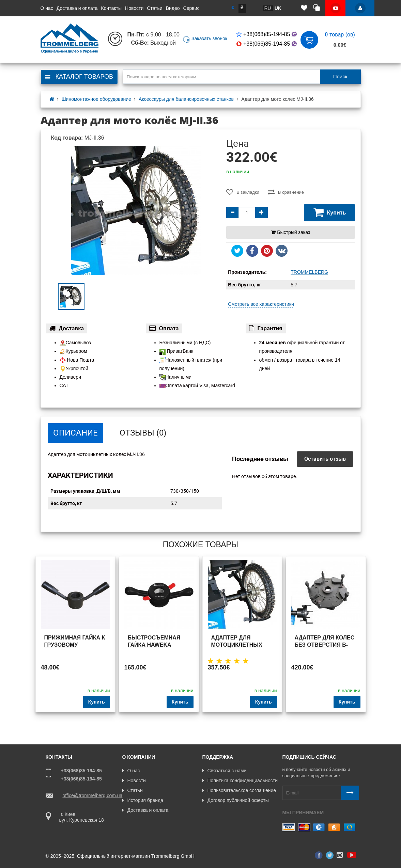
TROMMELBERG (309, 272)
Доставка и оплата (77, 8)
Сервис (191, 8)
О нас (47, 8)
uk (278, 8)
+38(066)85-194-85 (267, 44)
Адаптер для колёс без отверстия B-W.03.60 (325, 645)
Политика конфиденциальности (240, 780)
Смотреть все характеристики (261, 304)
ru (268, 8)
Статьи (155, 8)
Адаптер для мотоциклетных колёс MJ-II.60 (237, 645)
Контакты (111, 8)
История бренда (143, 800)
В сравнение (286, 192)
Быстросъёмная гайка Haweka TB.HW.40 (154, 645)
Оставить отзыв (325, 459)
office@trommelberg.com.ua (93, 795)
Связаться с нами (225, 771)
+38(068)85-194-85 (267, 34)
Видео (173, 8)
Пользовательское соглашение (239, 790)
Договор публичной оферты (236, 800)
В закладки (243, 192)
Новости (134, 8)
